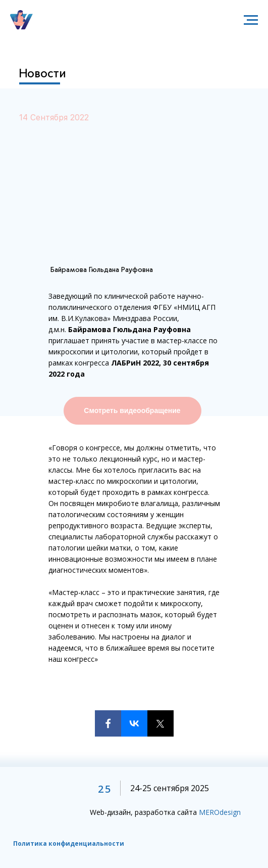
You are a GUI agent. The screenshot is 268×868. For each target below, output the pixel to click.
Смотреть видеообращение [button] (132, 410)
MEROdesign (220, 812)
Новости (42, 73)
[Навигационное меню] (251, 20)
